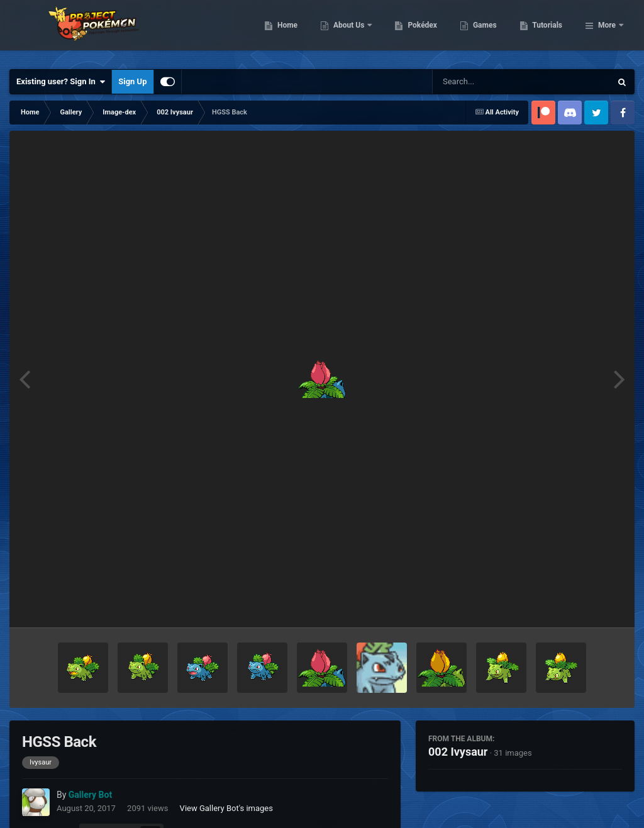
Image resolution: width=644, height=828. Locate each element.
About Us (414, 31)
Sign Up (132, 81)
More (607, 31)
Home (352, 31)
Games (549, 31)
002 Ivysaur (458, 752)
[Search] (490, 82)
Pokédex (487, 31)
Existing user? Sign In (61, 82)
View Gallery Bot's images (226, 808)
